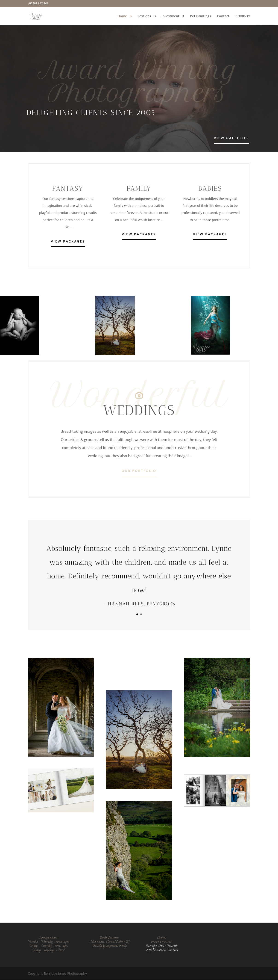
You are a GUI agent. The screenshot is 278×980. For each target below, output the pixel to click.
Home (122, 16)
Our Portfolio (139, 471)
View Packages (68, 241)
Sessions (144, 16)
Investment (171, 16)
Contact (223, 16)
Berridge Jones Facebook (162, 946)
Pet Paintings (200, 16)
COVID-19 (243, 16)
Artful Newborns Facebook (162, 951)
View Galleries (231, 138)
